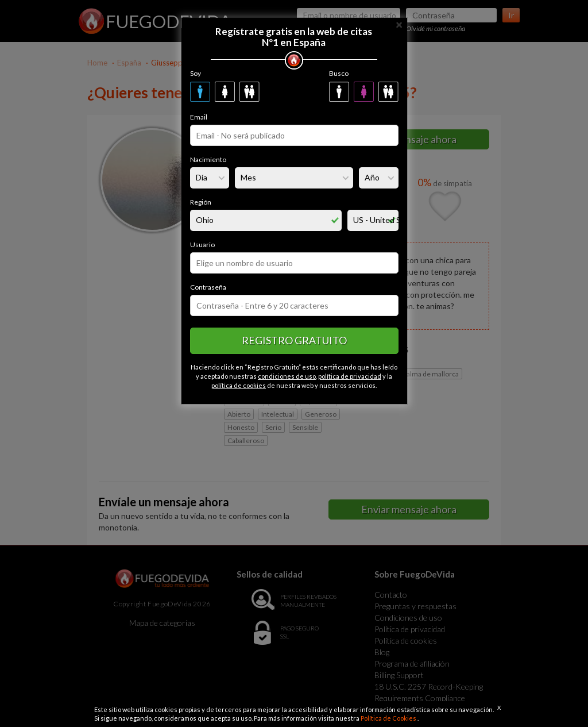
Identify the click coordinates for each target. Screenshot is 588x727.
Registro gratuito (294, 340)
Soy (196, 73)
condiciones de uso (287, 376)
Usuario (202, 245)
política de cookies (239, 385)
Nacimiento (208, 159)
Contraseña (208, 287)
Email (199, 117)
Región (201, 202)
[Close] (399, 24)
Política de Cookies (389, 718)
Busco (339, 73)
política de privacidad (350, 376)
